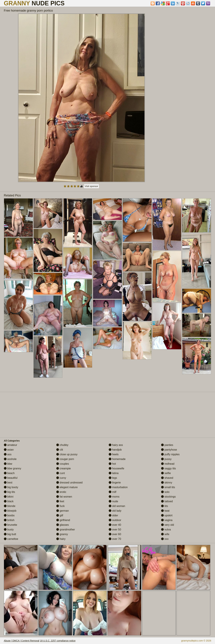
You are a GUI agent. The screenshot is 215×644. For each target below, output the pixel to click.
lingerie (115, 483)
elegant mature (67, 487)
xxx (165, 539)
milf (112, 492)
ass (8, 454)
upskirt (167, 515)
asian (9, 450)
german (63, 511)
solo (165, 492)
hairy (61, 539)
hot (112, 464)
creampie (63, 468)
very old (167, 525)
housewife (116, 468)
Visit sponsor (92, 186)
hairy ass (116, 445)
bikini (9, 497)
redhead (168, 464)
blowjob (10, 511)
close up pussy (67, 454)
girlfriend (63, 520)
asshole (10, 459)
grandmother (66, 530)
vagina (167, 520)
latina (114, 473)
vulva (166, 530)
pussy (166, 459)
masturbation (118, 487)
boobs (9, 515)
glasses (63, 525)
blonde (10, 506)
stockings (168, 497)
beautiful (11, 478)
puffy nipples (170, 454)
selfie (166, 473)
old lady (115, 511)
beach (9, 473)
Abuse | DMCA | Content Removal (22, 641)
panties (167, 445)
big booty (11, 487)
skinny (167, 483)
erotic (61, 492)
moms (114, 497)
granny (62, 534)
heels (114, 454)
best (8, 483)
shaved (167, 478)
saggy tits (168, 468)
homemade (117, 459)
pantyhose (169, 450)
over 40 (115, 525)
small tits (168, 487)
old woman (117, 506)
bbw (8, 464)
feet (60, 501)
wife (165, 534)
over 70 (115, 539)
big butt (10, 534)
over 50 (115, 530)
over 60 (115, 534)
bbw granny (13, 468)
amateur (10, 445)
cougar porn (65, 459)
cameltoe (11, 539)
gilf (60, 515)
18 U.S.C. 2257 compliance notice (58, 641)
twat (165, 511)
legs (113, 478)
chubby (62, 445)
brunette (10, 525)
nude (113, 501)
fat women (64, 497)
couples (63, 464)
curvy (61, 478)
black (9, 501)
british (9, 520)
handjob (115, 450)
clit (60, 450)
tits (165, 506)
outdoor (115, 520)
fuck (60, 506)
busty (9, 530)
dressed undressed (69, 483)
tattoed (167, 501)
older (113, 515)
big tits (9, 492)
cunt (61, 473)
